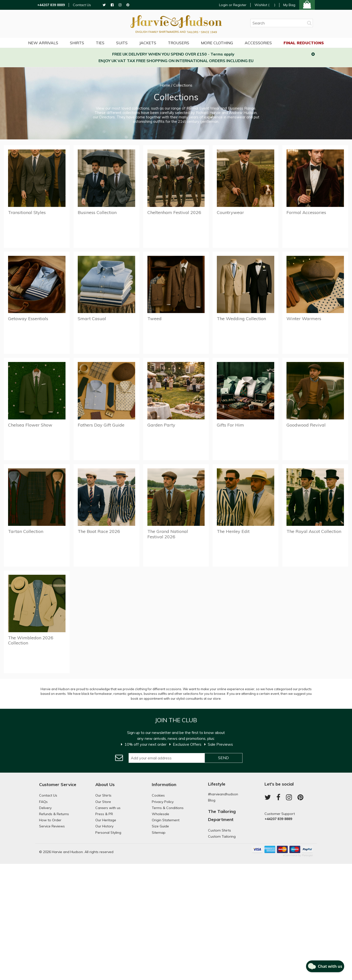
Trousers (179, 43)
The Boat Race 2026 (99, 531)
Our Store (103, 802)
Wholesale (160, 814)
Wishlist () (265, 5)
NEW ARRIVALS (43, 43)
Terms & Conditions (168, 808)
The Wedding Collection (241, 319)
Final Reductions (304, 43)
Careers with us (108, 808)
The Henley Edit (233, 531)
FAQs (43, 802)
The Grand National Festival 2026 (168, 534)
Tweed (154, 319)
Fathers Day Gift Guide (101, 425)
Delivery (45, 808)
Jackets (148, 43)
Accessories (258, 43)
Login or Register (233, 5)
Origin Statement (166, 820)
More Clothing (217, 43)
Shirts (77, 43)
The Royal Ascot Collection (314, 531)
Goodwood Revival (306, 425)
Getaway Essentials (28, 319)
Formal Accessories (306, 212)
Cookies (158, 795)
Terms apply (222, 54)
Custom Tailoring (222, 836)
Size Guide (160, 826)
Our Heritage (106, 820)
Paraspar (307, 855)
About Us (105, 784)
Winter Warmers (304, 319)
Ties (100, 43)
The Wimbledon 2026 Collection (31, 640)
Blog (212, 800)
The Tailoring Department (222, 815)
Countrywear (230, 212)
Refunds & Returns (54, 814)
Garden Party (161, 425)
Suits (122, 43)
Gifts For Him (230, 425)
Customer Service (58, 784)
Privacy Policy (163, 802)
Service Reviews (52, 826)
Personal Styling (108, 833)
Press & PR (104, 814)
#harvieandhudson (223, 794)
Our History (104, 826)
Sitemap (159, 833)
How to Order (50, 820)
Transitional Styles (27, 212)
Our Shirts (103, 795)
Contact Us (82, 5)
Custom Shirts (220, 830)
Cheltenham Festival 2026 (174, 212)
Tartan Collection (26, 531)
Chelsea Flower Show (30, 425)
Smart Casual (92, 319)
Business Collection (97, 212)
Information (164, 784)
